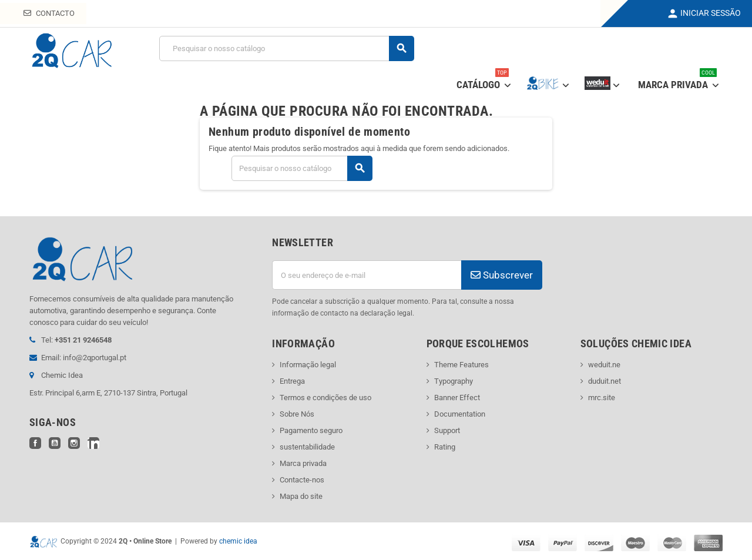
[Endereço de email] (367, 275)
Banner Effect (457, 398)
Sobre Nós (297, 414)
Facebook (35, 443)
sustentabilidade (307, 447)
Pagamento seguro (311, 430)
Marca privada (303, 463)
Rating (445, 447)
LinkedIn (93, 443)
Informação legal (308, 365)
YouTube (55, 443)
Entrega (292, 381)
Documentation (460, 414)
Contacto (49, 13)
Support (447, 430)
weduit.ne (604, 365)
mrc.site (602, 398)
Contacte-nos (302, 480)
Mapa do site (301, 496)
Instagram (74, 443)
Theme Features (461, 365)
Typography (454, 381)
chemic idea (238, 541)
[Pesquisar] (286, 48)
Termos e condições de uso (325, 398)
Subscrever (502, 275)
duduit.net (605, 381)
